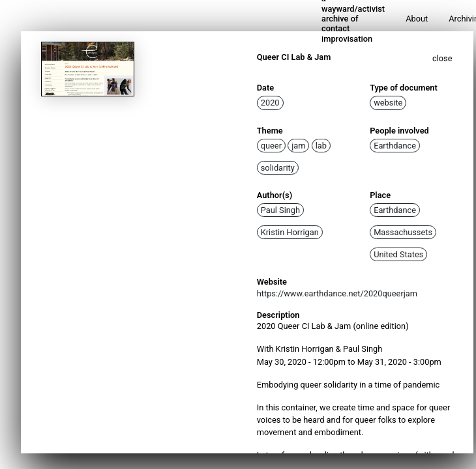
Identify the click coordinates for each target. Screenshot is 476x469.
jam (298, 146)
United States (398, 254)
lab (321, 146)
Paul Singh (280, 210)
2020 (270, 103)
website (388, 103)
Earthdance (395, 146)
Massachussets (403, 232)
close (442, 58)
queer (271, 146)
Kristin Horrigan (290, 232)
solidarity (278, 168)
